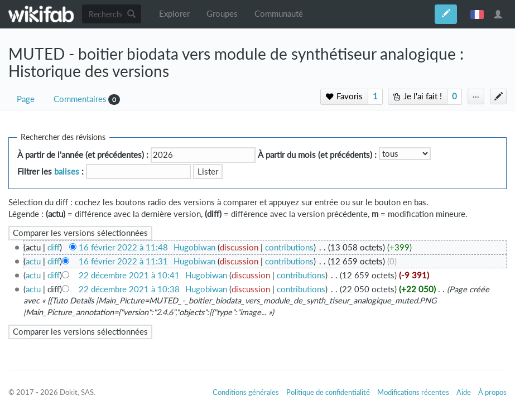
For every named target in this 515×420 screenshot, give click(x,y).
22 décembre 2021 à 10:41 (129, 275)
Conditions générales (246, 392)
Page (26, 99)
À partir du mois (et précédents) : (317, 155)
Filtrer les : (50, 172)
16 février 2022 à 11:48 (123, 247)
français (477, 14)
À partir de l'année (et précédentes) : (83, 155)
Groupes (222, 14)
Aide (464, 392)
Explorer (174, 14)
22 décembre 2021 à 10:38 (129, 289)
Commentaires (80, 99)
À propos (492, 392)
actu (33, 261)
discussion (239, 247)
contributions (289, 247)
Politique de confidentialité (328, 392)
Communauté (279, 14)
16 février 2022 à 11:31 (123, 261)
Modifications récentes (413, 392)
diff (54, 247)
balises (67, 172)
